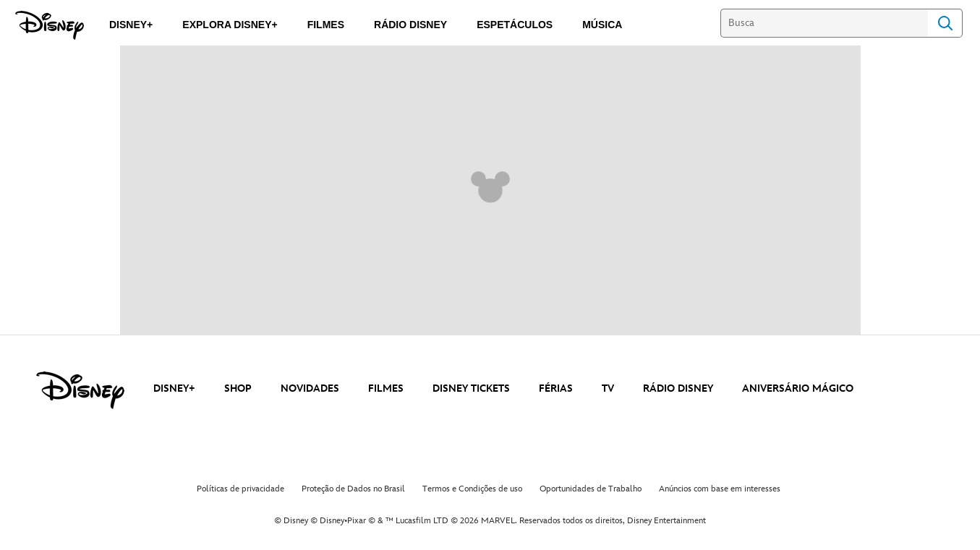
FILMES (386, 388)
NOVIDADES (310, 388)
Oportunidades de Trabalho (591, 489)
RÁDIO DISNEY (678, 388)
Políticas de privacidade (240, 489)
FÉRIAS (556, 388)
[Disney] (50, 25)
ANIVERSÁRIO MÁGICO (798, 388)
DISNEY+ (174, 388)
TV (608, 388)
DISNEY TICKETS (471, 388)
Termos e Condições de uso (472, 489)
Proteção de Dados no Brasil (353, 489)
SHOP (238, 388)
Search (945, 23)
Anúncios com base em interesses (720, 489)
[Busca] (824, 23)
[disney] (80, 390)
